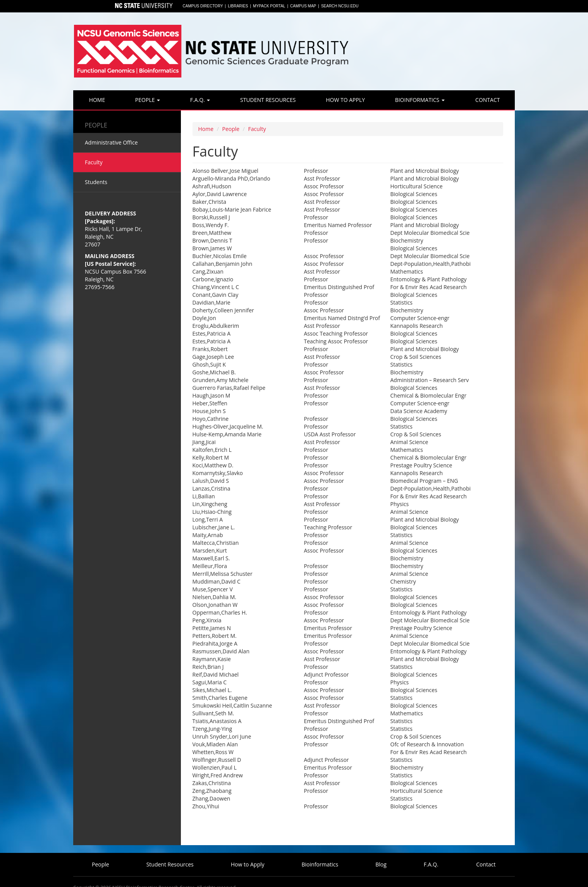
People (147, 100)
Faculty (257, 129)
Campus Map (303, 6)
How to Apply (345, 100)
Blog (381, 864)
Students (96, 182)
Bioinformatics (419, 100)
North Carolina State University (143, 6)
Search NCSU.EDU (340, 6)
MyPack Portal (269, 6)
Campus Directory (203, 6)
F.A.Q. (199, 100)
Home (96, 100)
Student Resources (267, 100)
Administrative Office (111, 142)
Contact (487, 100)
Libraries (238, 6)
